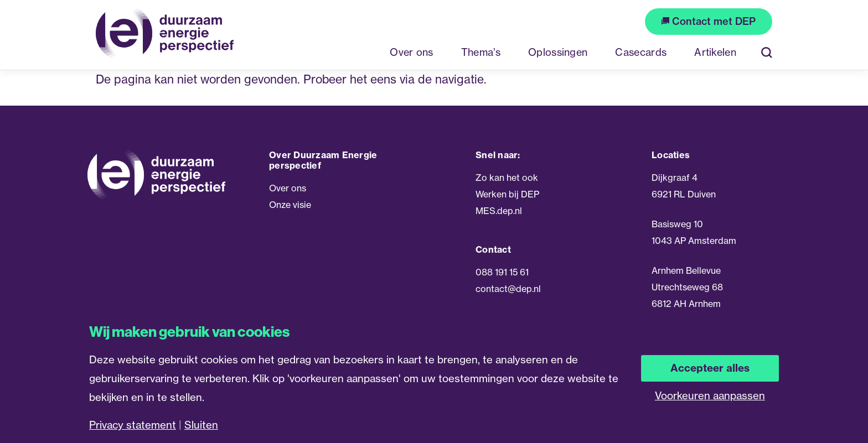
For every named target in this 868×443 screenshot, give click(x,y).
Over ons (288, 188)
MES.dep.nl (499, 211)
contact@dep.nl (508, 289)
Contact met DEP (709, 21)
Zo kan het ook (507, 178)
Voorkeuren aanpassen (710, 396)
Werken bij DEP (507, 194)
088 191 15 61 (502, 272)
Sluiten (201, 425)
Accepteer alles (710, 368)
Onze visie (290, 205)
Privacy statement (133, 425)
